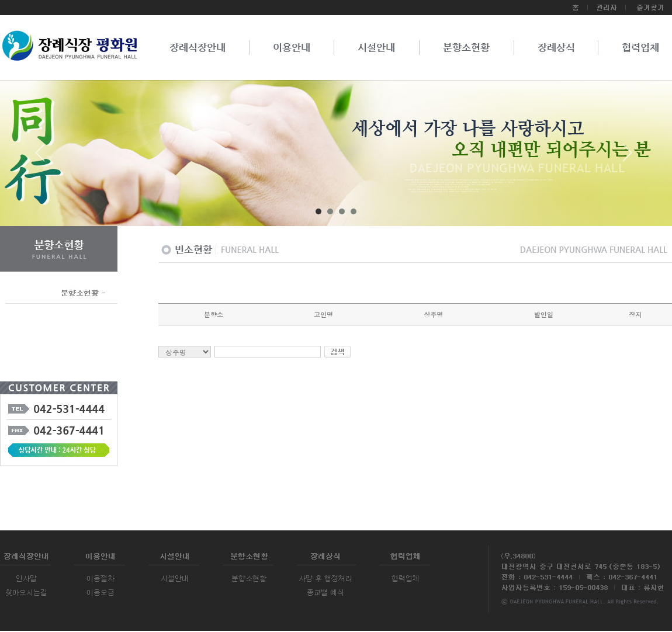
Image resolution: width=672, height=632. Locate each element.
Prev (44, 157)
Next (628, 157)
